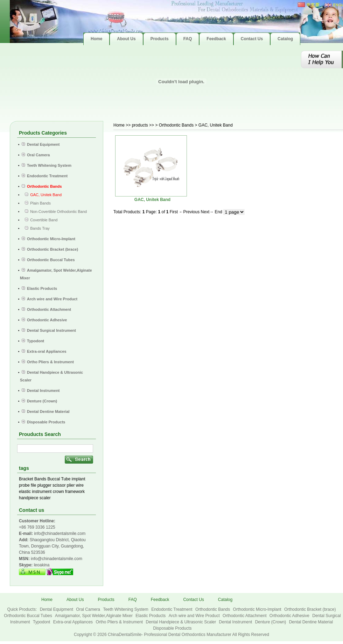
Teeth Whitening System (126, 609)
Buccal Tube (59, 479)
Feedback (160, 600)
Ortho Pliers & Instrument (120, 622)
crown (58, 492)
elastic (25, 492)
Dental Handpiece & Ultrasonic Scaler (181, 622)
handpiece (29, 498)
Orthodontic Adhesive (290, 616)
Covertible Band (40, 220)
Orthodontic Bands (213, 609)
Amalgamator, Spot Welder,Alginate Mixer (94, 616)
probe (24, 485)
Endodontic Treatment (172, 609)
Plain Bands (36, 203)
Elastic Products (151, 616)
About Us (75, 600)
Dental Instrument (236, 622)
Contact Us (193, 600)
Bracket (26, 479)
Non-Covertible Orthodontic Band (54, 212)
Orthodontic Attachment (245, 616)
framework (75, 492)
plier (71, 485)
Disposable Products (172, 628)
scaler (45, 498)
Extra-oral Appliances (74, 622)
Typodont (42, 622)
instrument (42, 492)
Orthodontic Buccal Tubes (29, 616)
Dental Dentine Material (311, 622)
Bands (40, 479)
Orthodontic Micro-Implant (258, 609)
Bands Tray (36, 228)
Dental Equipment (57, 609)
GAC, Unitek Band (152, 200)
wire (80, 485)
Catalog (225, 600)
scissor (59, 485)
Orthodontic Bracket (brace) (310, 609)
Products (106, 600)
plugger (44, 485)
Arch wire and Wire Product (195, 616)
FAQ (133, 600)
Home (119, 125)
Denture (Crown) (271, 622)
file (33, 485)
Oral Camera (89, 609)
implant (79, 479)
